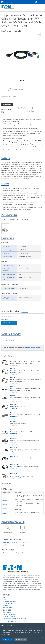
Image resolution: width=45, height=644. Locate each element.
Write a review (12, 96)
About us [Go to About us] (5, 597)
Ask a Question (10, 340)
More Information (21, 639)
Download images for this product (13, 553)
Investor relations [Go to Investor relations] (8, 603)
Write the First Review (9, 323)
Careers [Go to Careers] (5, 599)
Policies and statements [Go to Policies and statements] (10, 614)
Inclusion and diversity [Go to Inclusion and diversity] (9, 601)
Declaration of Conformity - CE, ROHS (14, 542)
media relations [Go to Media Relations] (7, 612)
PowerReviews (25, 312)
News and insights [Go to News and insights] (8, 607)
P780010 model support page (33, 348)
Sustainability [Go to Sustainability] (7, 605)
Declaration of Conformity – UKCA (13, 545)
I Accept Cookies (7, 639)
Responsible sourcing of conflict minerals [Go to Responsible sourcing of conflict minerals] (15, 618)
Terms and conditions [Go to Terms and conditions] (9, 616)
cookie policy (8, 634)
